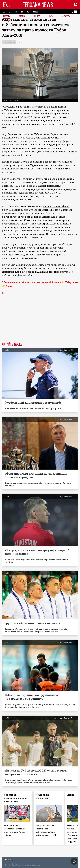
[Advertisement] (40, 323)
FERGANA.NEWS (38, 5)
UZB (28, 12)
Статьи (22, 17)
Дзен (9, 286)
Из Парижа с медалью (42, 796)
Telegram (70, 282)
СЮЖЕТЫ (66, 17)
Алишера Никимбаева (56, 206)
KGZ (10, 12)
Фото (51, 17)
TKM (22, 12)
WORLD (35, 12)
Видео (37, 17)
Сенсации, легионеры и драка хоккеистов (16, 798)
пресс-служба (62, 114)
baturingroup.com (29, 866)
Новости (6, 17)
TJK (16, 12)
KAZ (4, 12)
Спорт (21, 42)
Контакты (9, 860)
